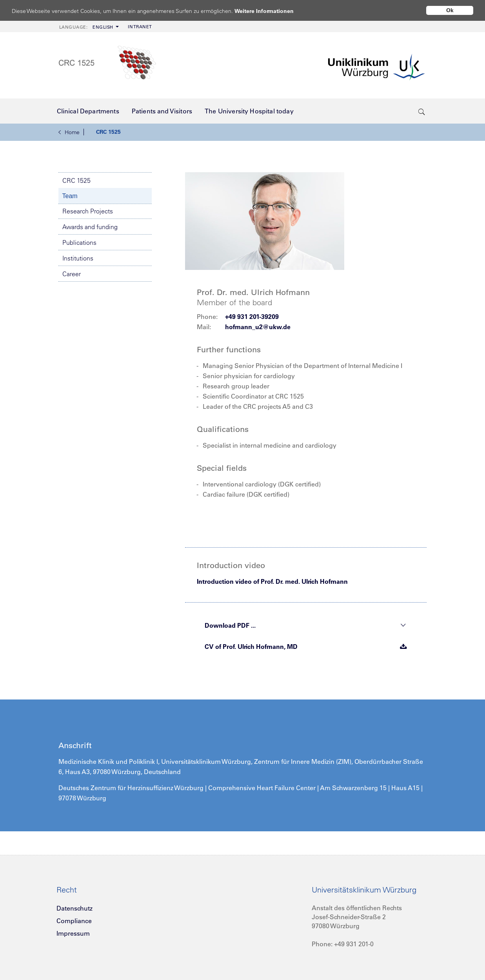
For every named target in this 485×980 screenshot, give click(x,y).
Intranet (140, 27)
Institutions (78, 258)
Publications (79, 242)
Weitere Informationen (272, 11)
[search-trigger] (422, 111)
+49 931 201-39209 (252, 317)
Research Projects (88, 211)
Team (70, 196)
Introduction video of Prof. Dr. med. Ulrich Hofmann (272, 581)
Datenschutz (74, 908)
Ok (450, 10)
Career (72, 274)
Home (69, 132)
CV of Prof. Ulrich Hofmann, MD (306, 647)
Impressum (73, 933)
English (86, 27)
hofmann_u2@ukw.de (258, 327)
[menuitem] (88, 26)
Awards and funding (90, 227)
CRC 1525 (108, 132)
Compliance (74, 921)
